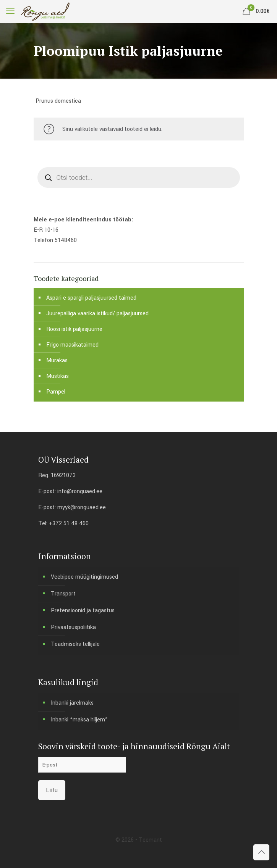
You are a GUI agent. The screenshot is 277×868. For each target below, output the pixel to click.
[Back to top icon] (261, 852)
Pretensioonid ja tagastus (83, 611)
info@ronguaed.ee (80, 491)
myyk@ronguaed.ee (82, 507)
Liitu (52, 790)
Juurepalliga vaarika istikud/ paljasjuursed (97, 314)
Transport (63, 594)
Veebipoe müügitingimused (84, 577)
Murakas (57, 361)
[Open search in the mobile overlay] (139, 177)
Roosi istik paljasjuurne (74, 329)
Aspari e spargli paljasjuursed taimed (91, 298)
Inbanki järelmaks (72, 703)
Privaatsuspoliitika (73, 627)
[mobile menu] (10, 11)
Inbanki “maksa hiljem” (79, 720)
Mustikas (58, 376)
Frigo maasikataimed (72, 345)
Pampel (56, 392)
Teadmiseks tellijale (75, 644)
